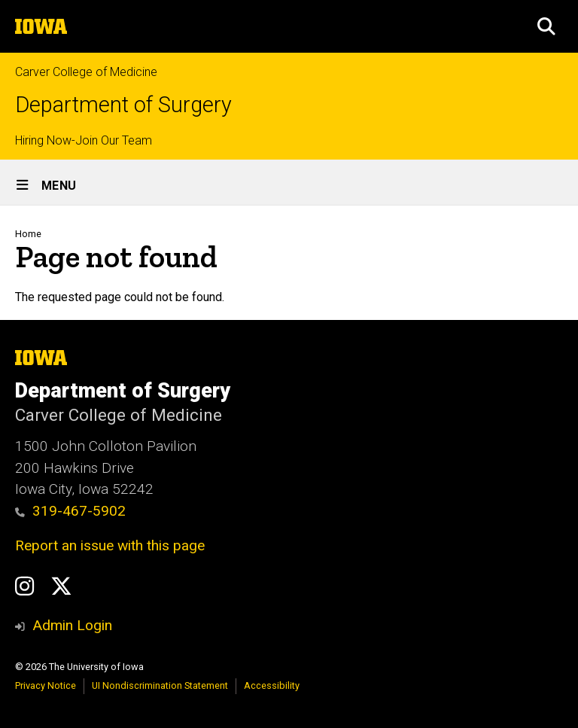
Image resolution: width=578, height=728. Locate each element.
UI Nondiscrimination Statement (160, 685)
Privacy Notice (46, 685)
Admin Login (72, 625)
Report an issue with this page (110, 545)
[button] (546, 26)
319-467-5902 (70, 511)
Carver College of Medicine (86, 72)
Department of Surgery (123, 105)
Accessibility (272, 685)
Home (28, 234)
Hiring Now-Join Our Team (84, 140)
